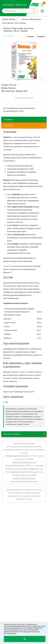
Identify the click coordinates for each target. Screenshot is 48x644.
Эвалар (12, 88)
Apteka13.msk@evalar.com (32, 469)
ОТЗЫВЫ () (8, 119)
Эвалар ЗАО (22, 91)
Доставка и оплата (12, 434)
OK (25, 639)
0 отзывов (30, 36)
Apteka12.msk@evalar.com (24, 478)
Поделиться (41, 36)
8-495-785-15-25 (23, 475)
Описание (8, 125)
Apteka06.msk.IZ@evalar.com (24, 462)
